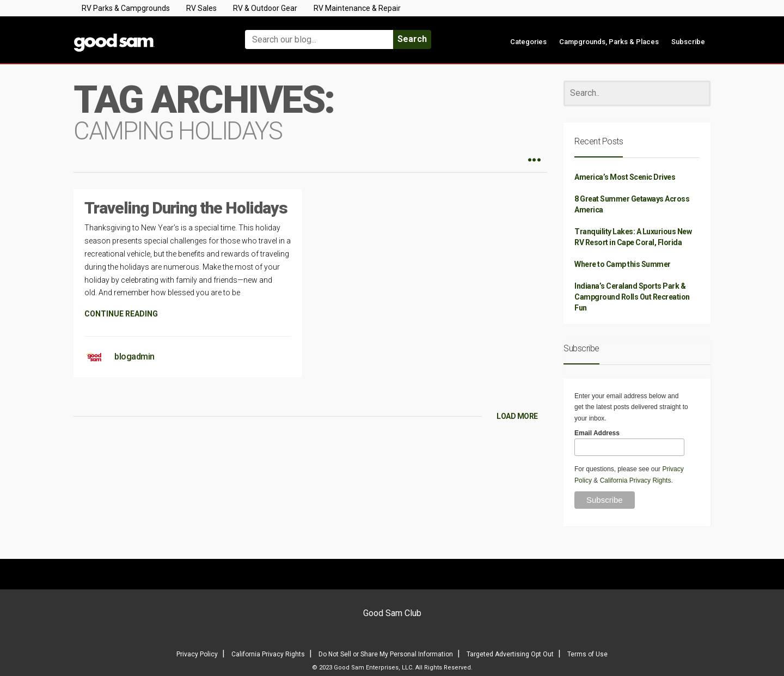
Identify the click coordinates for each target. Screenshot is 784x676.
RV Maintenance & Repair (357, 8)
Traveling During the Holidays (186, 208)
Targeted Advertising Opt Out (510, 654)
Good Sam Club (392, 613)
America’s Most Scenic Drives (625, 177)
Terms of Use (587, 654)
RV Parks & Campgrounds (126, 8)
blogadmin (134, 357)
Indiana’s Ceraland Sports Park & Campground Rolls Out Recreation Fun (632, 297)
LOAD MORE (517, 416)
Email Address (597, 433)
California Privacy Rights (636, 480)
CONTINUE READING (121, 314)
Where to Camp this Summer (623, 264)
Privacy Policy (197, 654)
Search (412, 39)
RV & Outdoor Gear (265, 8)
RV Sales (201, 8)
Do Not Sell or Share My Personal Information (386, 654)
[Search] (637, 93)
